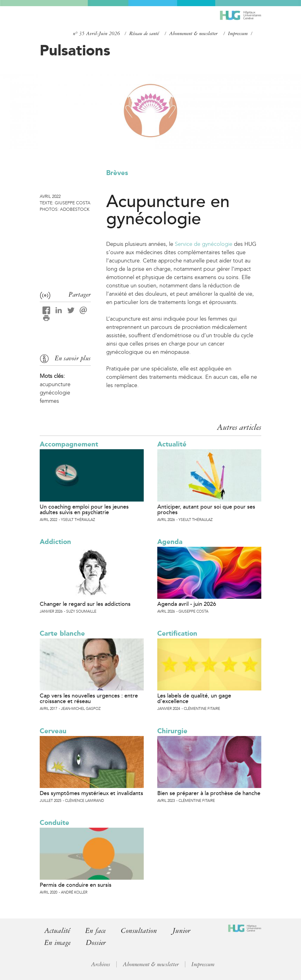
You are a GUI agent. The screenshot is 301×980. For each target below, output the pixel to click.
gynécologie (55, 393)
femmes (49, 401)
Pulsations (75, 50)
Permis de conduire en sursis (76, 885)
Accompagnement (69, 444)
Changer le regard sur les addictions (85, 604)
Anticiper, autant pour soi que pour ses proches (206, 510)
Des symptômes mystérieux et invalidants (91, 793)
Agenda (170, 542)
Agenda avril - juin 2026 (187, 604)
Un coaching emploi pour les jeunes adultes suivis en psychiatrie (84, 510)
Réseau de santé (144, 34)
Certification (177, 633)
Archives (101, 964)
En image (57, 943)
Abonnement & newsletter (193, 34)
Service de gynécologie (204, 244)
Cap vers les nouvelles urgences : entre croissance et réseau (89, 698)
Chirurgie (172, 731)
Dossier (96, 943)
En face (95, 931)
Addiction (55, 542)
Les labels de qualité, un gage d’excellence (194, 698)
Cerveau (53, 731)
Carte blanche (62, 633)
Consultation (139, 931)
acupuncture (55, 384)
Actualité (172, 444)
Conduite (54, 823)
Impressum (238, 34)
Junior (181, 931)
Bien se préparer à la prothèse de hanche (209, 793)
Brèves (117, 173)
